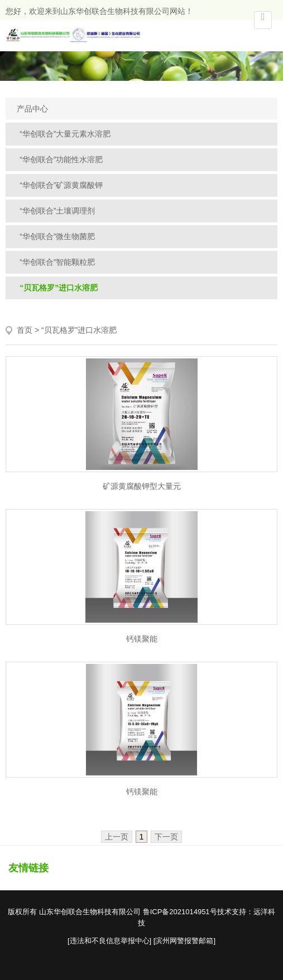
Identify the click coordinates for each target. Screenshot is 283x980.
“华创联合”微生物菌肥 (57, 236)
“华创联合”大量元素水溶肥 (65, 134)
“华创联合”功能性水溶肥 (61, 159)
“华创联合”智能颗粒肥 (57, 262)
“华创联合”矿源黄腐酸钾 (61, 185)
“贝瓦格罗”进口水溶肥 (59, 288)
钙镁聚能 (142, 639)
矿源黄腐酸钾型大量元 (142, 486)
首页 (25, 330)
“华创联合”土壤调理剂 (57, 211)
